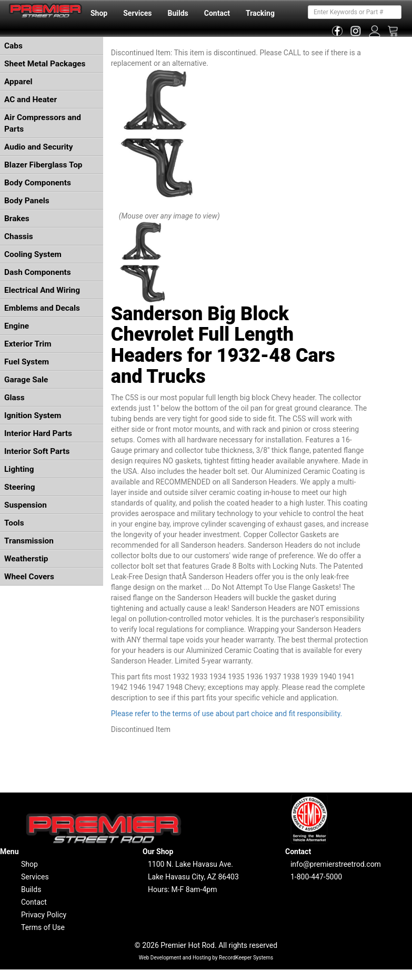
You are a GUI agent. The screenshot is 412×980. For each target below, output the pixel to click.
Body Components (38, 183)
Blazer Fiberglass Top (43, 165)
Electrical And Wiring (42, 290)
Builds (178, 13)
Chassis (19, 236)
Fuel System (27, 362)
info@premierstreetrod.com (336, 864)
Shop (99, 13)
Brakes (17, 219)
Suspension (26, 505)
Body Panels (27, 201)
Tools (14, 523)
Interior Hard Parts (38, 433)
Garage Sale (26, 380)
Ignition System (33, 415)
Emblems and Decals (42, 308)
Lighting (19, 469)
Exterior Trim (28, 344)
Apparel (18, 82)
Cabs (13, 46)
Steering (19, 487)
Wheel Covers (29, 577)
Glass (14, 398)
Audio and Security (39, 147)
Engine (17, 326)
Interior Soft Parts (37, 451)
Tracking (260, 13)
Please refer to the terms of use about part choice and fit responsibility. (227, 714)
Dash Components (38, 272)
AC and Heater (31, 100)
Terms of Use (43, 927)
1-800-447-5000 (316, 877)
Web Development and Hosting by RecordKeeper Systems (206, 958)
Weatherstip (26, 559)
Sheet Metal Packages (45, 64)
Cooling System (33, 254)
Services (137, 13)
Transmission (29, 541)
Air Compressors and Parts (43, 123)
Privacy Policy (44, 915)
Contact (217, 13)
